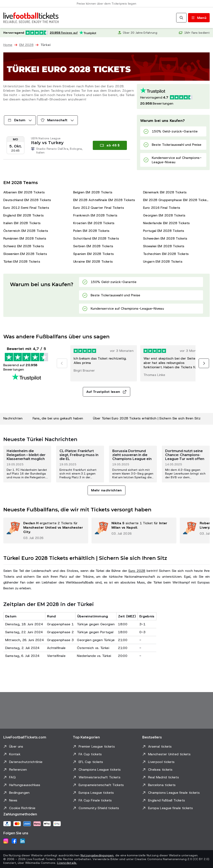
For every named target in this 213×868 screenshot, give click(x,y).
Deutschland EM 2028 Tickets (27, 200)
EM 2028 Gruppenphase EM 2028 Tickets (176, 200)
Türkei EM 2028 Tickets (22, 262)
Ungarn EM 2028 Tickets (163, 262)
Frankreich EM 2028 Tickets (95, 215)
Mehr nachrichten (106, 490)
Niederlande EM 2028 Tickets (167, 223)
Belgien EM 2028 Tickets (93, 192)
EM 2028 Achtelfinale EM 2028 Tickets (104, 200)
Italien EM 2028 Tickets (22, 223)
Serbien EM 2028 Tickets (93, 246)
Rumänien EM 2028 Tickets (25, 238)
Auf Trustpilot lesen (106, 392)
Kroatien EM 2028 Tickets (94, 223)
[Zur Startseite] (31, 18)
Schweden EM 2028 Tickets (165, 238)
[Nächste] (204, 363)
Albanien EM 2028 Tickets (24, 192)
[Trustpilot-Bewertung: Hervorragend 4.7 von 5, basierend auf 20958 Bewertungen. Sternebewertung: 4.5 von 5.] (173, 96)
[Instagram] (6, 841)
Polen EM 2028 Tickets (91, 231)
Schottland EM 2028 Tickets (96, 238)
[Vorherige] (62, 363)
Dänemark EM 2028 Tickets (165, 192)
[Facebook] (14, 841)
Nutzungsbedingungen (97, 855)
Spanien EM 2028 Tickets (93, 254)
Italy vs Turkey (47, 143)
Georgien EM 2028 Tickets (164, 215)
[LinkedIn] (22, 841)
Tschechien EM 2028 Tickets (166, 254)
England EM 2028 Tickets (24, 215)
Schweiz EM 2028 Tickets (24, 246)
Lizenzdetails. (67, 863)
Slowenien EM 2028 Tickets (25, 254)
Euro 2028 (137, 571)
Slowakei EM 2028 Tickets (164, 246)
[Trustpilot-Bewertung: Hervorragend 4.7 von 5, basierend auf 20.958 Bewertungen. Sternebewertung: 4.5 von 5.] (50, 33)
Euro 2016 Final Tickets (162, 208)
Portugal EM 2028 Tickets (164, 231)
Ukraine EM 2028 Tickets (93, 262)
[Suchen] (181, 18)
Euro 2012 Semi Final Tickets (26, 208)
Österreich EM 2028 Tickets (26, 231)
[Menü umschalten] (199, 18)
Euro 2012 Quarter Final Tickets (99, 208)
